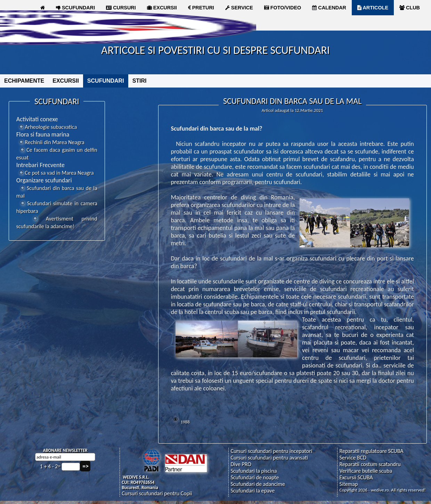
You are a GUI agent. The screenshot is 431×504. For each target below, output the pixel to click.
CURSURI (121, 8)
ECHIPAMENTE (24, 81)
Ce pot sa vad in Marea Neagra (55, 173)
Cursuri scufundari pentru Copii (157, 493)
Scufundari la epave (253, 491)
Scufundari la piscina (254, 471)
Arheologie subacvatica (47, 127)
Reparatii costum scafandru (370, 464)
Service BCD (353, 458)
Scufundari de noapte (255, 477)
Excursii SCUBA (356, 477)
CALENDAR (329, 8)
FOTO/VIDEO (283, 8)
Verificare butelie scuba (366, 471)
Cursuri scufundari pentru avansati (269, 458)
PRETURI (201, 8)
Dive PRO (241, 464)
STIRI (140, 81)
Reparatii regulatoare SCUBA (371, 451)
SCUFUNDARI (75, 8)
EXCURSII (162, 8)
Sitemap (348, 484)
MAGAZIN (55, 23)
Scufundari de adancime (258, 484)
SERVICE (239, 8)
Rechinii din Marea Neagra (50, 142)
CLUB (410, 8)
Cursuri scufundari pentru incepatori (271, 451)
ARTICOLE (373, 8)
